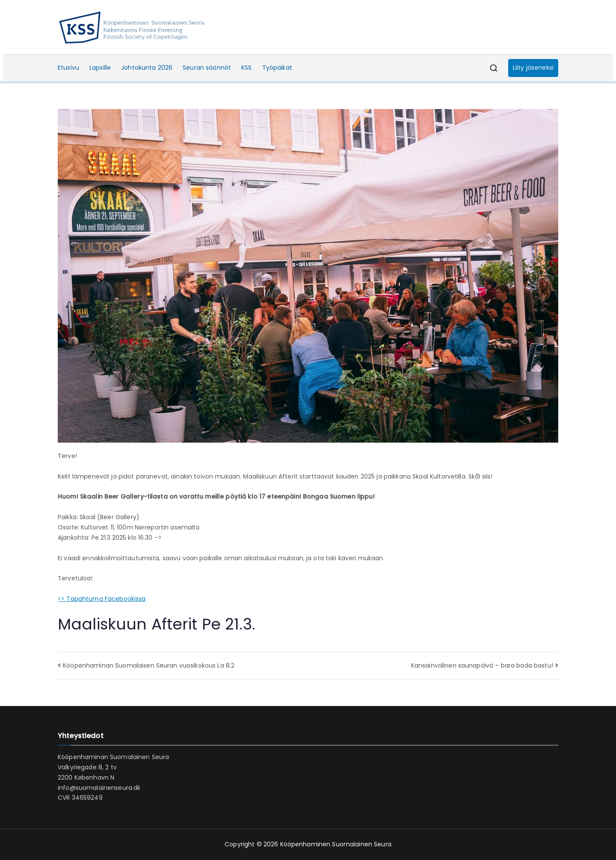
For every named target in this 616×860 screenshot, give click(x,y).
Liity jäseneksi (533, 68)
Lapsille (100, 68)
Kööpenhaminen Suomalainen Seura (336, 844)
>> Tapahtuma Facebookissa (102, 599)
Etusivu (68, 68)
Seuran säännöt (207, 68)
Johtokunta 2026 (147, 68)
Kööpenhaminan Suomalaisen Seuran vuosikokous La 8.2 (149, 665)
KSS (246, 68)
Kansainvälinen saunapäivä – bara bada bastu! (482, 665)
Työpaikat (277, 68)
